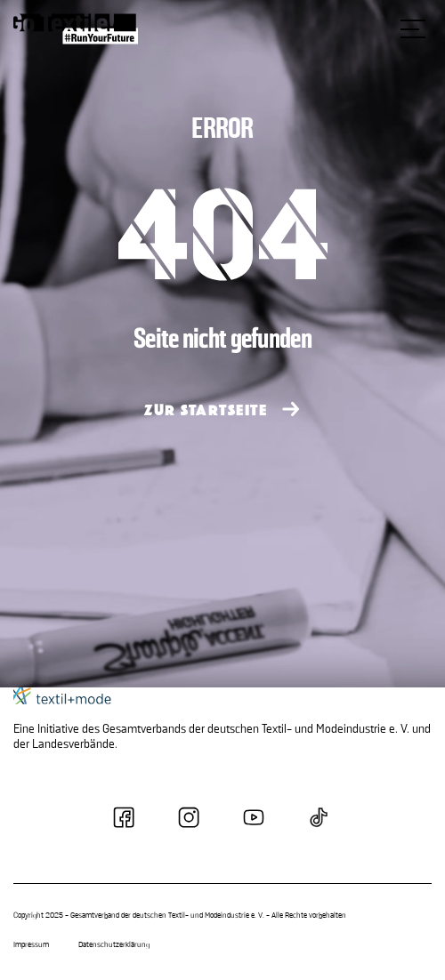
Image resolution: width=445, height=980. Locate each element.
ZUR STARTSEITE (206, 411)
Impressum (31, 945)
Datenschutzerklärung (114, 945)
